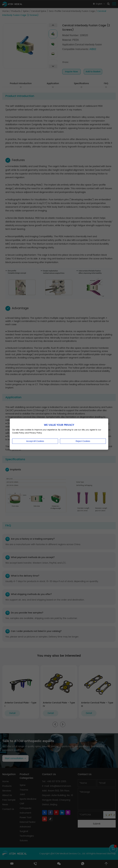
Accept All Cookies (35, 441)
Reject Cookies (83, 441)
